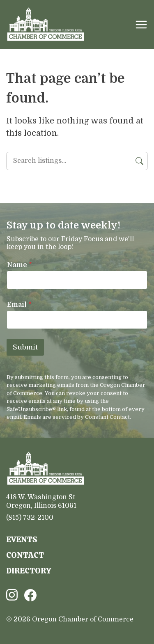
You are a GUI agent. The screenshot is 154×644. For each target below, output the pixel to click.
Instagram (12, 595)
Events (22, 540)
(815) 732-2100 (30, 518)
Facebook (30, 595)
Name (20, 265)
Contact (25, 555)
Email (19, 305)
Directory (29, 571)
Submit (25, 347)
